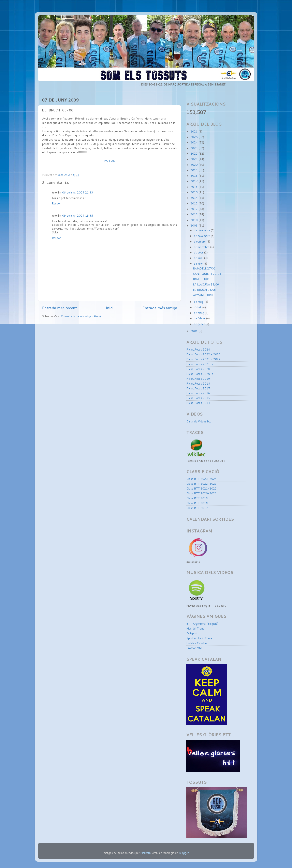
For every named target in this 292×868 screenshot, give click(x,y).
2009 (194, 225)
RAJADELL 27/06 (204, 268)
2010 (194, 220)
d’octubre (200, 241)
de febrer (200, 318)
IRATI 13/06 (201, 279)
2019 (194, 170)
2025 (194, 137)
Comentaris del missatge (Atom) (81, 316)
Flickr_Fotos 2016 (198, 393)
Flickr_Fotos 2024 (198, 349)
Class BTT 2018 (197, 503)
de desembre (202, 230)
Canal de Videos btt (199, 421)
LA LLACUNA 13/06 (206, 284)
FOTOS (110, 161)
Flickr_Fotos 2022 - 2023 (203, 354)
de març (199, 313)
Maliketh (145, 853)
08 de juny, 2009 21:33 (78, 192)
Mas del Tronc (195, 628)
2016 (194, 187)
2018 (194, 176)
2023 (194, 148)
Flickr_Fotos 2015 (198, 398)
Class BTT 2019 (197, 498)
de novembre (202, 236)
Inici (110, 308)
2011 (194, 214)
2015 (194, 192)
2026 (194, 131)
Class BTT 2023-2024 (202, 479)
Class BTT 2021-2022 (202, 488)
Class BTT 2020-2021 (202, 493)
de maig (199, 302)
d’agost (199, 252)
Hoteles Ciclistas (197, 643)
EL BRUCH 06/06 (205, 290)
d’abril (198, 307)
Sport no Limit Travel (199, 638)
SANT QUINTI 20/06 (207, 274)
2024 (194, 142)
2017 (194, 181)
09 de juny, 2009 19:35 (78, 215)
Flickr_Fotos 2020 (198, 369)
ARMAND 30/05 (204, 295)
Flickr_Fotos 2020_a (200, 374)
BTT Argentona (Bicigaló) (202, 624)
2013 (194, 203)
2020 (194, 165)
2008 (194, 331)
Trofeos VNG (195, 648)
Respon (57, 203)
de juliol (199, 258)
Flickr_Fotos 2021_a (200, 364)
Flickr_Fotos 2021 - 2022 (203, 359)
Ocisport (192, 633)
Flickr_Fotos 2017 (198, 388)
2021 (194, 159)
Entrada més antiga (160, 308)
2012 (194, 209)
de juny (199, 263)
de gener (200, 324)
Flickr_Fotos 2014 (198, 403)
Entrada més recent (59, 308)
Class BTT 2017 (197, 508)
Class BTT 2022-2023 (202, 484)
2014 (194, 198)
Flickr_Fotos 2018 (198, 383)
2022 (194, 153)
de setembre (202, 247)
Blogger (184, 853)
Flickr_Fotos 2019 (198, 379)
